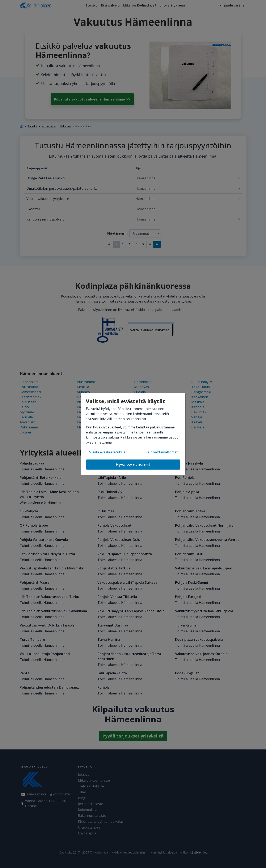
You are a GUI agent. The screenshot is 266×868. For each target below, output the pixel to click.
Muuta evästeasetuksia (107, 452)
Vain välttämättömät (162, 452)
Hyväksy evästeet (133, 464)
